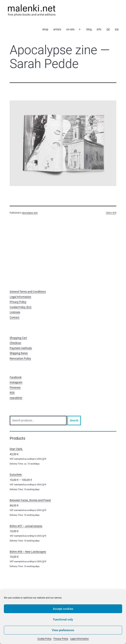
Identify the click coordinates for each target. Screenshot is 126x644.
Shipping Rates (19, 353)
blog (89, 29)
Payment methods (21, 348)
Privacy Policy (61, 639)
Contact (15, 317)
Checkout (15, 343)
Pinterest (15, 388)
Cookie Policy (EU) (21, 307)
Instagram (16, 382)
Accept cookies (63, 609)
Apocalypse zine (30, 213)
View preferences (63, 630)
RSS (12, 393)
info (99, 29)
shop (45, 29)
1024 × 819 (111, 213)
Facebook (16, 377)
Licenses (15, 312)
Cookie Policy (44, 639)
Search (74, 420)
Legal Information (79, 639)
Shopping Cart (18, 338)
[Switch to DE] (108, 30)
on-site (70, 29)
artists (57, 29)
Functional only (63, 620)
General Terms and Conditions (28, 292)
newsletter (16, 398)
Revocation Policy (20, 358)
